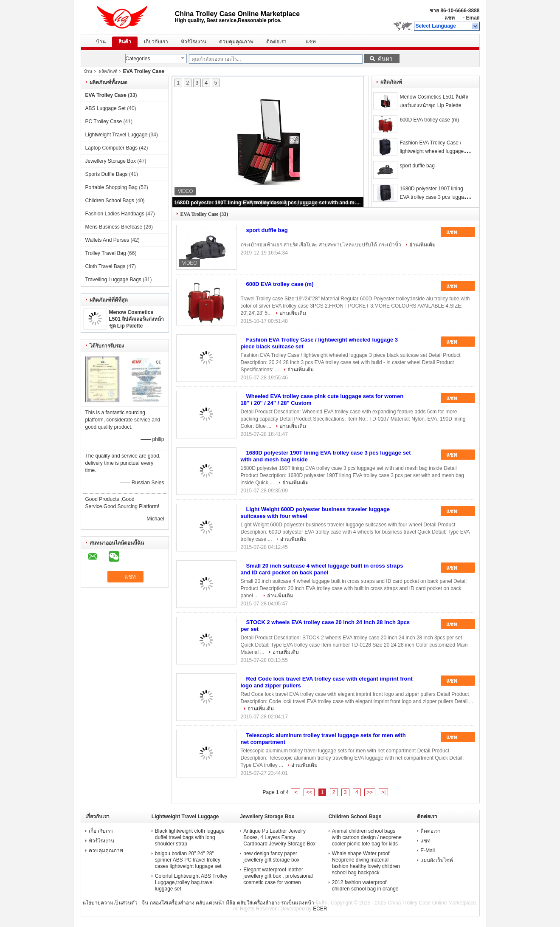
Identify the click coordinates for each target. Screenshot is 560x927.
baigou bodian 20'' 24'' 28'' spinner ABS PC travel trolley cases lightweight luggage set (188, 860)
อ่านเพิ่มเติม (422, 245)
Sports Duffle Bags (107, 174)
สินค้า (125, 42)
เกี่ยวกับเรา (156, 42)
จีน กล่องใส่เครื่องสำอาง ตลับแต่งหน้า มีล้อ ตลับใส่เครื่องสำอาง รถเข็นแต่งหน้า (228, 903)
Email (473, 18)
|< (295, 792)
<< (309, 792)
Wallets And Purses (107, 240)
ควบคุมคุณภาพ (236, 42)
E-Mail (428, 851)
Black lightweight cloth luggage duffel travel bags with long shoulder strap (190, 837)
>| (383, 792)
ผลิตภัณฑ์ (108, 71)
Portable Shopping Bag (111, 187)
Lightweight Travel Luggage (117, 135)
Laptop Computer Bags (111, 148)
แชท (450, 18)
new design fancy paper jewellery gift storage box (271, 857)
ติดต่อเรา (276, 42)
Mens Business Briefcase (114, 227)
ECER (320, 909)
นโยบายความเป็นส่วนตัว (110, 903)
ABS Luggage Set (106, 108)
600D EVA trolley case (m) (429, 120)
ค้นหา (385, 59)
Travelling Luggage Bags (113, 280)
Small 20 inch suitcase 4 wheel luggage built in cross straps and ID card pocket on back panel (322, 569)
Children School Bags (110, 201)
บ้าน (101, 42)
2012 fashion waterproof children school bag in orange (365, 886)
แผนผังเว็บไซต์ (437, 860)
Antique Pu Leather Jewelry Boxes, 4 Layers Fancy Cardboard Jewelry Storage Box (279, 837)
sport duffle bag (417, 166)
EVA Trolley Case (106, 95)
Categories (138, 59)
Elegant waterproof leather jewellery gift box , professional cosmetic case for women (278, 876)
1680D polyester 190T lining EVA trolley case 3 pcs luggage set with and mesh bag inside (268, 203)
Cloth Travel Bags (106, 266)
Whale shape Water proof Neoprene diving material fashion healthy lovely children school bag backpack (366, 863)
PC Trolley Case (104, 122)
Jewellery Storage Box (111, 161)
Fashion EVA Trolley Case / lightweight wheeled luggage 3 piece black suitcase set (434, 151)
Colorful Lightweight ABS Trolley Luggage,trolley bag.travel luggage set (191, 882)
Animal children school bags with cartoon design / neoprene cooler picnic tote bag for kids (367, 837)
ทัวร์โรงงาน (194, 42)
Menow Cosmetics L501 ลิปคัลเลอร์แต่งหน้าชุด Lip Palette (137, 319)
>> (370, 792)
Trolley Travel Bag (106, 253)
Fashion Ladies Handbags (115, 214)
